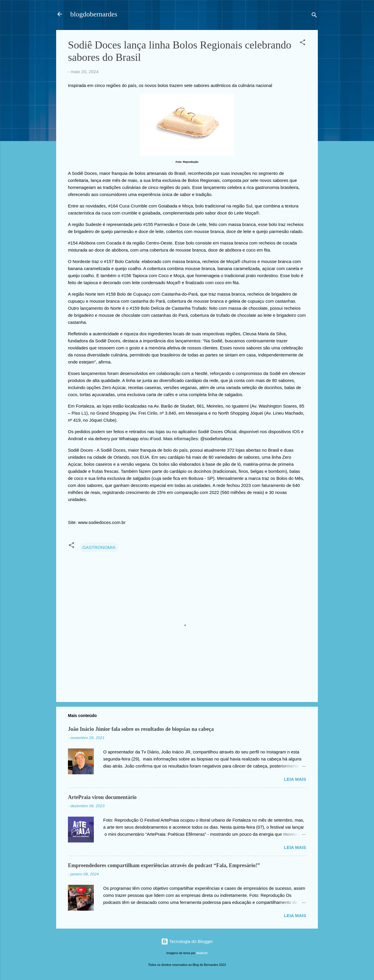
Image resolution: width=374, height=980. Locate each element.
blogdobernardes (94, 14)
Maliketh (202, 953)
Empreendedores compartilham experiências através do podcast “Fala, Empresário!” (164, 865)
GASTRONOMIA (99, 547)
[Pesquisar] (314, 16)
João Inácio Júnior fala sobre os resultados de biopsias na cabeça (141, 729)
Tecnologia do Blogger (187, 941)
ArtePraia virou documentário (102, 797)
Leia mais (295, 779)
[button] (303, 43)
